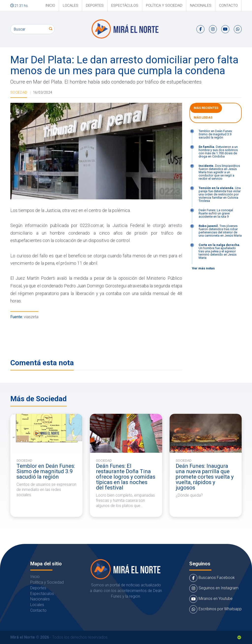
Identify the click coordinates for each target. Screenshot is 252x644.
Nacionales (201, 5)
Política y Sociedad (164, 5)
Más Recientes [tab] (206, 108)
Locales (71, 5)
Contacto (228, 5)
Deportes (95, 5)
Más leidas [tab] (203, 117)
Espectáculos (125, 5)
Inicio (50, 5)
